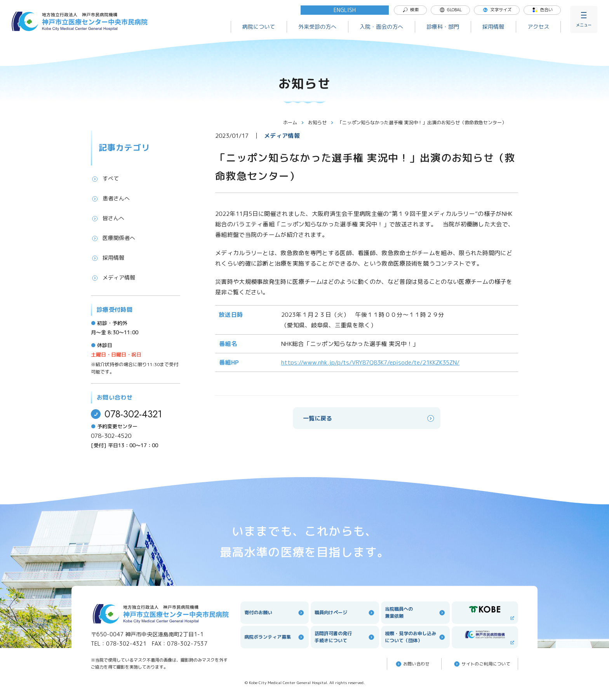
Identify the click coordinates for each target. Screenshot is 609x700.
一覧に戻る (369, 418)
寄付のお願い (275, 613)
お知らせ (321, 122)
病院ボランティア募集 (275, 637)
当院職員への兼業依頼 (415, 612)
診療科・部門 (443, 27)
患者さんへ (110, 198)
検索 (411, 10)
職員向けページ (345, 613)
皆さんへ (108, 218)
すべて (105, 179)
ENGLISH (345, 10)
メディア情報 (113, 278)
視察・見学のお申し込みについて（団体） (415, 637)
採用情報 (493, 27)
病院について (259, 27)
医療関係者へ (113, 238)
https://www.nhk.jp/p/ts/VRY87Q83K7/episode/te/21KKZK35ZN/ (370, 362)
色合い (542, 10)
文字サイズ (497, 10)
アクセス (538, 27)
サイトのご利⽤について (482, 664)
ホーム (294, 122)
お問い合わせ (412, 664)
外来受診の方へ (317, 27)
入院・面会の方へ (381, 27)
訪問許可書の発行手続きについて (345, 637)
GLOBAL (451, 10)
